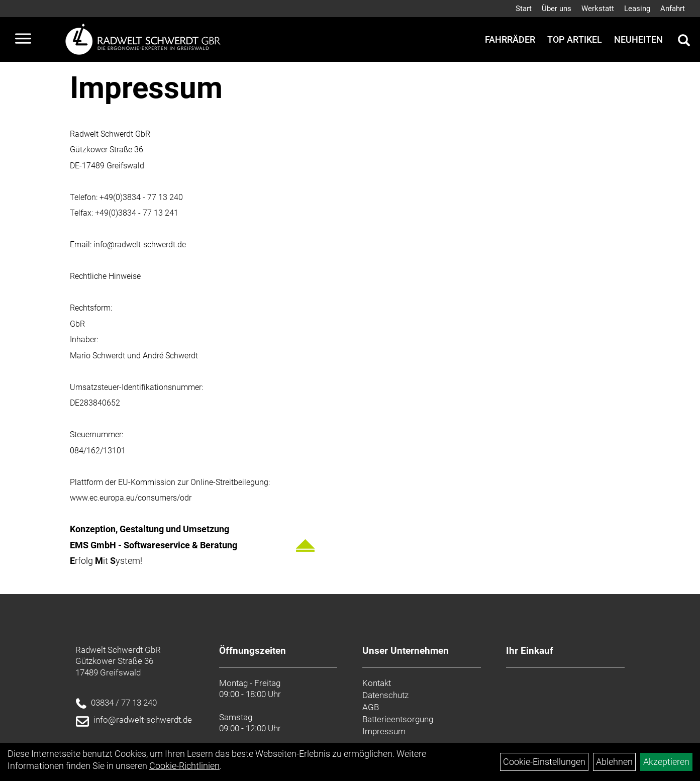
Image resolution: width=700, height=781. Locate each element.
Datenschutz (385, 695)
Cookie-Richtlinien (184, 766)
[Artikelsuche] (684, 42)
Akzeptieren (666, 762)
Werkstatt (598, 9)
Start (524, 9)
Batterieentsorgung (398, 719)
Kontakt (377, 683)
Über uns (557, 9)
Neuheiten (638, 39)
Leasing (637, 9)
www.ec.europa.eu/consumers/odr (131, 498)
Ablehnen (614, 762)
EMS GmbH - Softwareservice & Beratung (154, 545)
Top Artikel (575, 39)
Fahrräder (510, 39)
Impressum (384, 731)
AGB (371, 707)
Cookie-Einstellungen (544, 762)
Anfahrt (673, 9)
